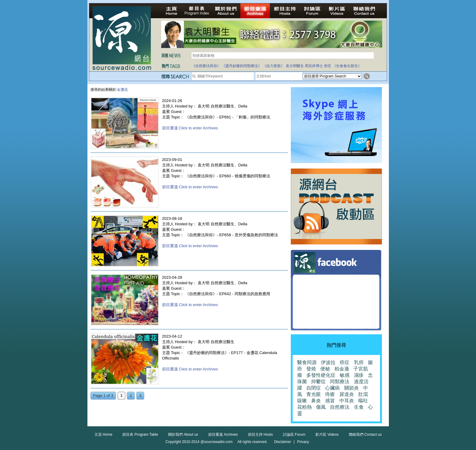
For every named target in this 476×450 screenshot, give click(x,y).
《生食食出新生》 (347, 66)
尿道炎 (347, 394)
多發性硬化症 (321, 375)
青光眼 (314, 394)
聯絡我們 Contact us (365, 435)
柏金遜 (342, 369)
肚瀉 (363, 394)
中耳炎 (347, 401)
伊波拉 (328, 362)
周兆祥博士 (314, 66)
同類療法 (340, 382)
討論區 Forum (294, 435)
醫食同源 (307, 362)
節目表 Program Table (140, 435)
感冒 (330, 401)
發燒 (311, 369)
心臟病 (332, 388)
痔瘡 (330, 394)
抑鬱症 (318, 382)
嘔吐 (363, 401)
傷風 (321, 407)
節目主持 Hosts (260, 435)
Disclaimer (283, 442)
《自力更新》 (274, 66)
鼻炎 (316, 401)
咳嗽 (302, 401)
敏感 (345, 375)
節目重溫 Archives (223, 435)
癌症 (328, 66)
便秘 (325, 369)
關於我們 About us (183, 435)
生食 (359, 407)
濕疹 (359, 375)
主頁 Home (103, 435)
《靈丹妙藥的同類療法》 (242, 66)
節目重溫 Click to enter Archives (190, 128)
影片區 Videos (327, 435)
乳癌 (359, 362)
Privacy (303, 442)
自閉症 (314, 388)
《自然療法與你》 (206, 66)
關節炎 (352, 388)
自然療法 (340, 407)
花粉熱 (304, 407)
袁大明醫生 (295, 66)
